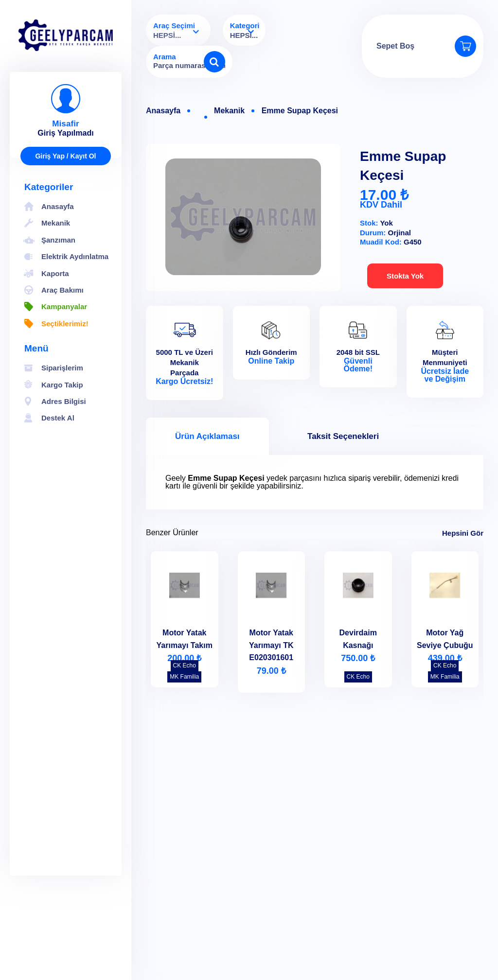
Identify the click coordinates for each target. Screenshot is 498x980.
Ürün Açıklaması (207, 436)
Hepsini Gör (463, 533)
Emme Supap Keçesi (300, 111)
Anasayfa (163, 111)
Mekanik (229, 111)
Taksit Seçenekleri (343, 436)
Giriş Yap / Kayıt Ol (65, 156)
